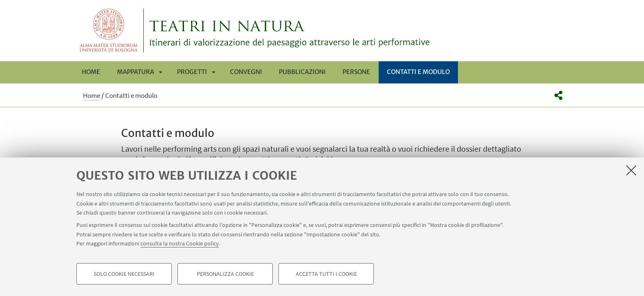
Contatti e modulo (418, 72)
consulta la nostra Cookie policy (180, 243)
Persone (356, 72)
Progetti (192, 72)
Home (91, 72)
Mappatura (136, 72)
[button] (558, 95)
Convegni (246, 72)
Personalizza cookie (225, 274)
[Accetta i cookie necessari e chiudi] (631, 170)
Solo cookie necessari (124, 274)
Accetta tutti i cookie (326, 274)
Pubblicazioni (302, 72)
